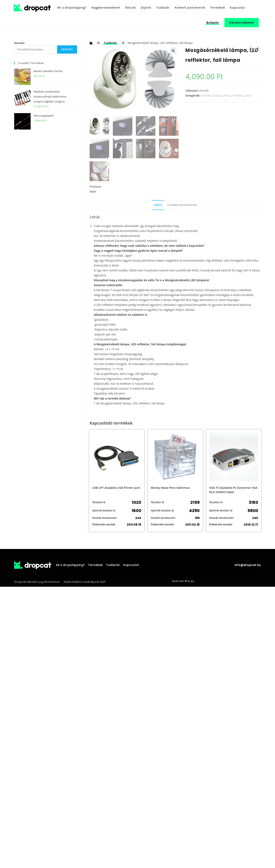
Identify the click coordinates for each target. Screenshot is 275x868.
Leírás (158, 205)
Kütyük (217, 95)
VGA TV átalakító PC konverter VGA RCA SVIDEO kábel (233, 490)
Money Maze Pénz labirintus (170, 488)
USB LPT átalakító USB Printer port (116, 488)
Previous (95, 187)
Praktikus (238, 95)
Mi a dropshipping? (70, 565)
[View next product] (258, 48)
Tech (249, 95)
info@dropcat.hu (248, 565)
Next (93, 191)
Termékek (95, 565)
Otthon (227, 95)
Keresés (19, 43)
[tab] (158, 205)
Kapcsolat (131, 565)
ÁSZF (103, 582)
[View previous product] (251, 48)
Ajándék (206, 95)
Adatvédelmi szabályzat (81, 582)
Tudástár (110, 43)
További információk (182, 205)
